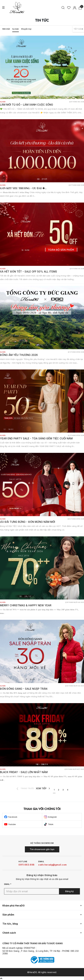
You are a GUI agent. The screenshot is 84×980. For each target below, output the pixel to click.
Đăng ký (69, 891)
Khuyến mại (26, 29)
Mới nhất (6, 29)
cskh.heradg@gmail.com (52, 865)
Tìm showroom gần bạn (42, 849)
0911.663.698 (27, 865)
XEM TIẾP (43, 788)
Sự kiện (16, 29)
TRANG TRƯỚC (25, 788)
